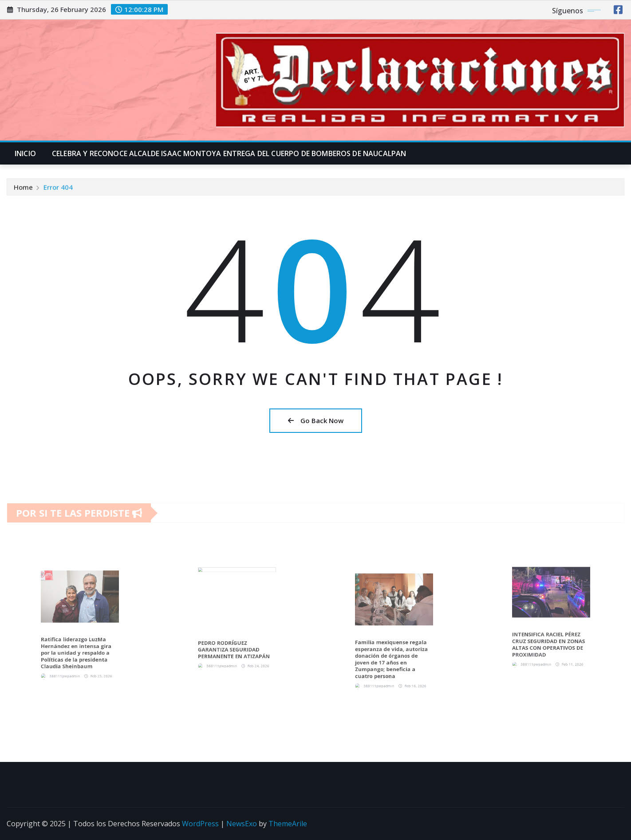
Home (23, 189)
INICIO (25, 153)
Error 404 (58, 189)
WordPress (200, 824)
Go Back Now (316, 420)
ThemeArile (288, 824)
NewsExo (242, 824)
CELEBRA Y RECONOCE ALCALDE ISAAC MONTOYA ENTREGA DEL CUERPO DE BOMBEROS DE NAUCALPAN (229, 153)
